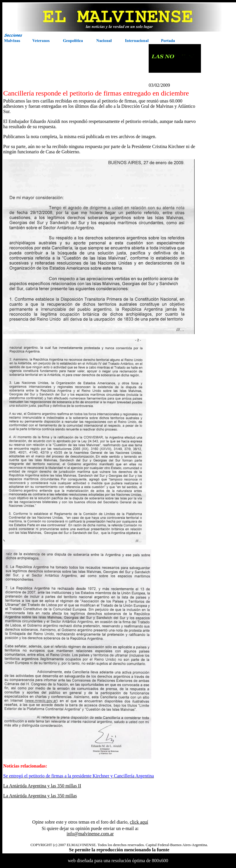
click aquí (139, 822)
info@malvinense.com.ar (90, 834)
